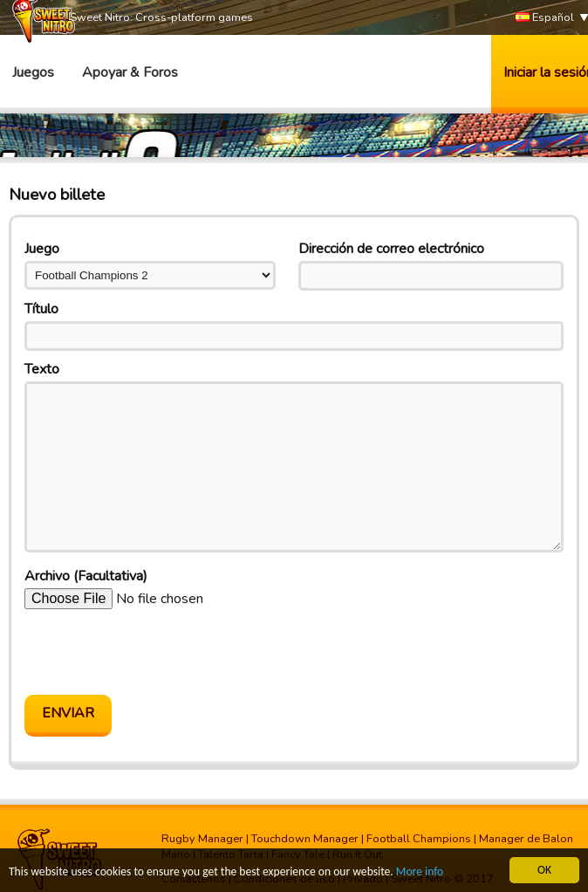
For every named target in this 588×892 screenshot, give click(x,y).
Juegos (33, 72)
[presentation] (157, 652)
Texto (42, 369)
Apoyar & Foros (130, 72)
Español (545, 18)
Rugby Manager (202, 839)
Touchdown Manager (305, 839)
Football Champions (419, 839)
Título (41, 309)
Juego (42, 249)
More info (420, 872)
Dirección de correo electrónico (391, 249)
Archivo (86, 576)
